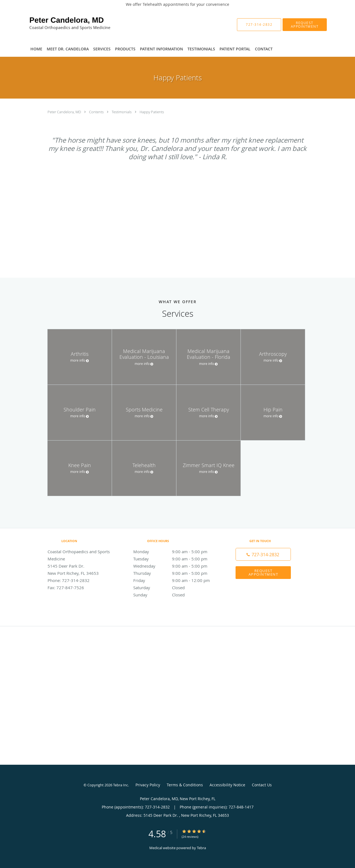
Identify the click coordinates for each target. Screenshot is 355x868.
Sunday (176, 595)
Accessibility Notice (227, 785)
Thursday (176, 573)
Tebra (201, 848)
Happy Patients (152, 112)
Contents (97, 112)
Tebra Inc (121, 785)
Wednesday (176, 566)
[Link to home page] (61, 25)
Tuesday (176, 559)
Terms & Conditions (185, 785)
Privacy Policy (148, 785)
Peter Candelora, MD (65, 112)
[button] (305, 25)
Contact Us (262, 785)
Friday (176, 580)
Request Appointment (263, 572)
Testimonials (122, 112)
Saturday (176, 588)
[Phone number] (263, 554)
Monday (176, 552)
